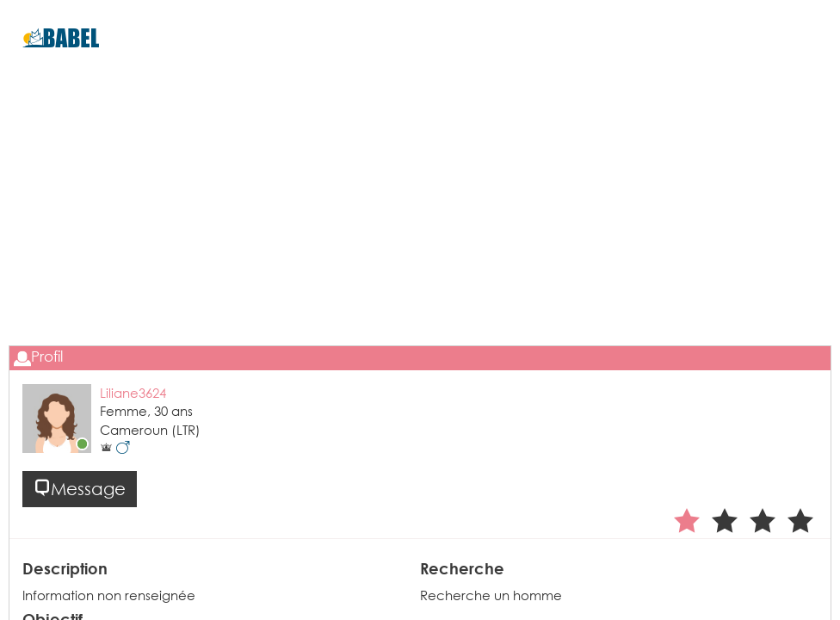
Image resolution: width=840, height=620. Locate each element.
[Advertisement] (420, 233)
